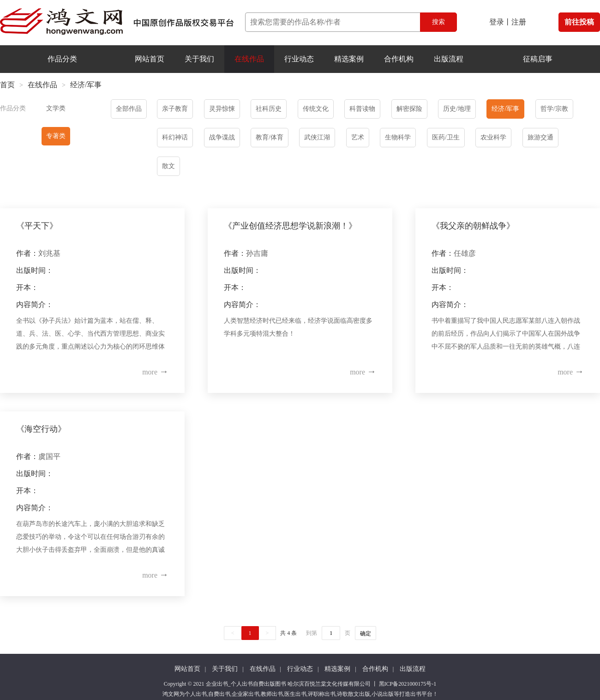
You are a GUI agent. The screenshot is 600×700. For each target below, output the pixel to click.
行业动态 (299, 59)
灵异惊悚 (222, 109)
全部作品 (129, 109)
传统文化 (316, 109)
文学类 (56, 108)
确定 (366, 634)
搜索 (438, 22)
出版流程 (449, 59)
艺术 (358, 137)
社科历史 (269, 109)
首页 (7, 85)
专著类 (56, 136)
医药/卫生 (446, 137)
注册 (519, 22)
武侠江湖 (317, 137)
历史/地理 (457, 109)
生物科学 (398, 137)
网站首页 (150, 59)
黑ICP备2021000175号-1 (408, 684)
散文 (168, 166)
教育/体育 (270, 137)
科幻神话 (175, 137)
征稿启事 (538, 59)
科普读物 (362, 109)
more (155, 372)
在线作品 (249, 59)
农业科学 (493, 137)
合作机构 (399, 59)
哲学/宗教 (554, 109)
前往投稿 (579, 22)
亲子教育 (175, 109)
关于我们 (199, 59)
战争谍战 (222, 137)
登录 (497, 22)
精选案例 (349, 59)
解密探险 (409, 109)
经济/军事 (505, 109)
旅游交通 (540, 137)
